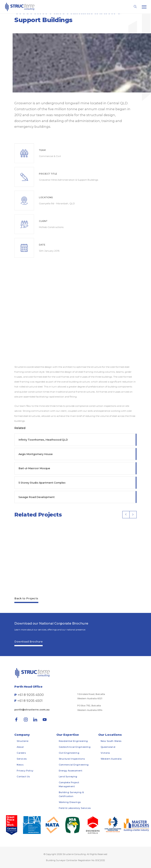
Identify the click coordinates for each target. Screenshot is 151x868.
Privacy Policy (25, 771)
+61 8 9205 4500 (31, 695)
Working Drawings (70, 802)
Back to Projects (26, 598)
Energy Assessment (71, 771)
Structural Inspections (72, 759)
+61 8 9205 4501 (30, 701)
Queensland (108, 747)
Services (22, 759)
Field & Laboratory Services (75, 808)
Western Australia (111, 759)
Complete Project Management (69, 784)
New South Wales (111, 741)
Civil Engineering (69, 753)
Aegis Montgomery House (36, 454)
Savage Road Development (37, 497)
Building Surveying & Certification (71, 794)
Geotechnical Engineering (75, 747)
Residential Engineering (73, 741)
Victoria (105, 753)
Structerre (23, 741)
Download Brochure (29, 641)
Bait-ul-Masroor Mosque (34, 468)
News (20, 765)
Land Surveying (68, 777)
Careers (21, 753)
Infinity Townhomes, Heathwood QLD (43, 440)
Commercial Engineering (74, 765)
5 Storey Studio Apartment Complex (42, 483)
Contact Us (23, 777)
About (20, 747)
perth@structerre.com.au (32, 710)
